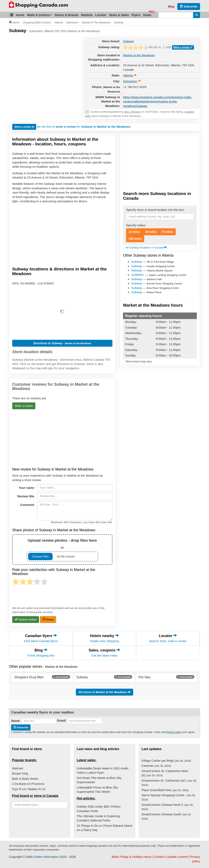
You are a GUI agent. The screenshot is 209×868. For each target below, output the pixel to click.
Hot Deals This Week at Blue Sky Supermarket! (99, 780)
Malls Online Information (42, 857)
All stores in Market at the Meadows (104, 692)
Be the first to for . (84, 127)
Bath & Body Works (25, 779)
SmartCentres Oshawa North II (167, 807)
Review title (26, 496)
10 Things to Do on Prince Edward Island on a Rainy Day (104, 828)
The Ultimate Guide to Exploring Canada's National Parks (98, 818)
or (62, 550)
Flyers (136, 15)
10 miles (134, 232)
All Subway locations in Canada (146, 248)
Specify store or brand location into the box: (155, 210)
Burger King (20, 773)
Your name (26, 488)
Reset (48, 619)
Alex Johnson (132, 112)
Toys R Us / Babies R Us (29, 789)
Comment (27, 505)
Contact (159, 857)
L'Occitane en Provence (28, 784)
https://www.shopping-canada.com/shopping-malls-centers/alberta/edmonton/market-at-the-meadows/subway (157, 101)
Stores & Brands (66, 15)
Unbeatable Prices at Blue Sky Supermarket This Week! (97, 790)
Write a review (183, 47)
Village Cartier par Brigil (166, 761)
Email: (62, 720)
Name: (16, 721)
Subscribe (189, 6)
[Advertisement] (43, 66)
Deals (147, 15)
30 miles (151, 232)
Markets (87, 15)
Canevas (156, 766)
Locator (101, 15)
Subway (128, 41)
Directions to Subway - (62, 343)
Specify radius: (136, 225)
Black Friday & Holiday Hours (132, 857)
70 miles (167, 232)
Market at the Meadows (139, 55)
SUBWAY (138, 275)
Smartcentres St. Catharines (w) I (169, 783)
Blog (171, 7)
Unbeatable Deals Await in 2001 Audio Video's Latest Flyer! (102, 770)
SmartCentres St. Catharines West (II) (165, 773)
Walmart (18, 768)
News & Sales (119, 15)
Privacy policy (174, 732)
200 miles (135, 239)
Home (20, 15)
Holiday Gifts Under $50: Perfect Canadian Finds (99, 809)
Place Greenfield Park (165, 790)
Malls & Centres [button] (40, 15)
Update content (177, 857)
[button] (12, 15)
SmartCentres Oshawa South (166, 816)
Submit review (26, 619)
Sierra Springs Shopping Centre (169, 797)
